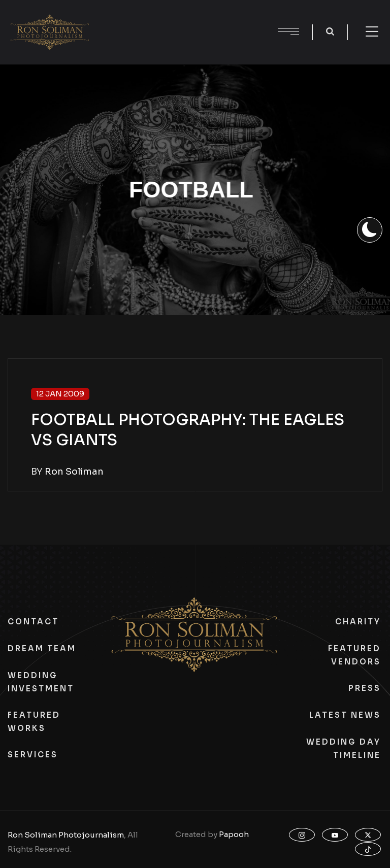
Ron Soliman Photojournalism (66, 835)
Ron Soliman (74, 472)
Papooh (234, 834)
